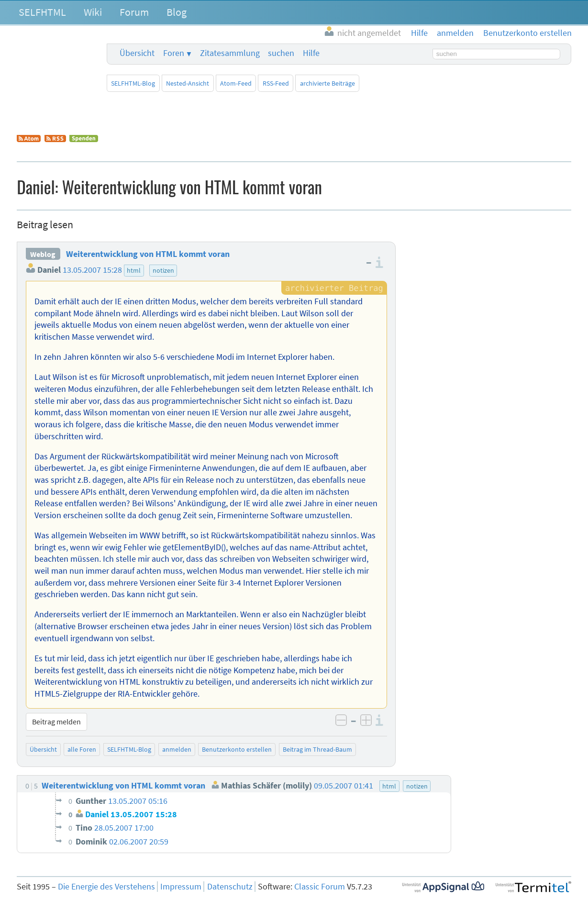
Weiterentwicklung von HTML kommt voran (148, 254)
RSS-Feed (276, 83)
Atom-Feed (236, 83)
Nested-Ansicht (188, 83)
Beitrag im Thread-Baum (317, 749)
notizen (163, 270)
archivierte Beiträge (327, 83)
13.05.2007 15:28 (92, 270)
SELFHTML (42, 12)
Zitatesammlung (230, 53)
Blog (177, 12)
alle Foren (82, 749)
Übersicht (137, 53)
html (134, 270)
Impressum (181, 887)
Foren (174, 53)
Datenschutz (230, 887)
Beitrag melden (56, 722)
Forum (134, 12)
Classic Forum (320, 887)
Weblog (43, 254)
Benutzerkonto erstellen (237, 749)
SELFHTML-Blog (133, 83)
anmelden (177, 749)
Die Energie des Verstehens (106, 887)
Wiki (93, 12)
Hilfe (311, 53)
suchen (281, 53)
